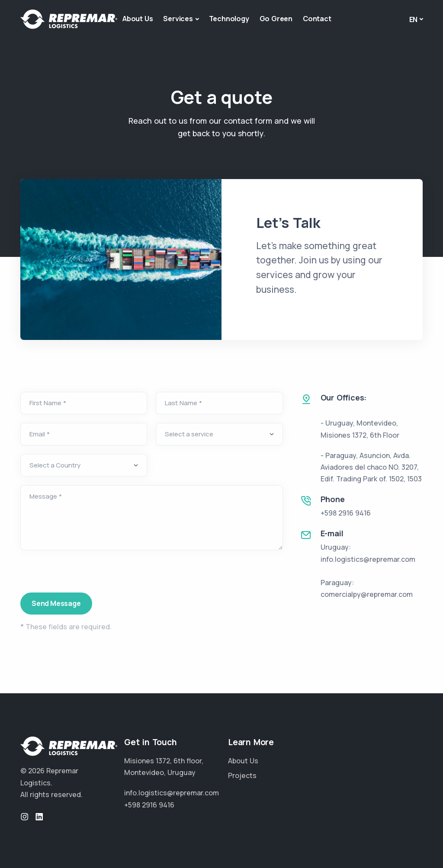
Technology (229, 19)
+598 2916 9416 (346, 513)
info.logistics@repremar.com (172, 793)
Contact (317, 19)
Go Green (276, 19)
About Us (138, 19)
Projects (242, 775)
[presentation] (86, 576)
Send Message (56, 603)
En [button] (414, 19)
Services (178, 19)
